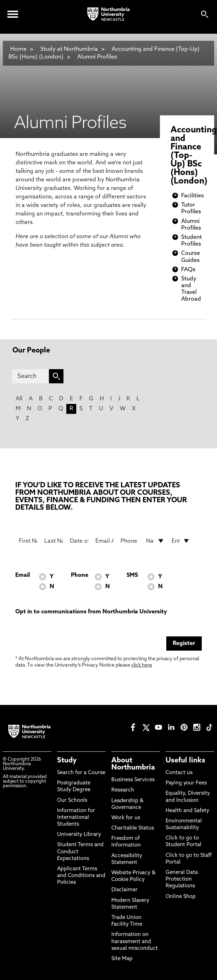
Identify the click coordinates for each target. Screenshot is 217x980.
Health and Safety (187, 811)
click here (142, 665)
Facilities (193, 196)
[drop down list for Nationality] (155, 541)
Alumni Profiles (97, 57)
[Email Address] (105, 541)
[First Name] (28, 541)
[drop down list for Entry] (181, 541)
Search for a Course (81, 773)
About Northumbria (133, 764)
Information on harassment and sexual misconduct (135, 941)
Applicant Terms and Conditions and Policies (81, 876)
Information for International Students (76, 818)
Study (67, 761)
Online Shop (181, 897)
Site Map (122, 959)
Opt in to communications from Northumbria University (91, 612)
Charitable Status (133, 828)
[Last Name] (54, 541)
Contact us (179, 773)
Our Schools (72, 801)
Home (18, 49)
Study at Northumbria (69, 49)
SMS (132, 575)
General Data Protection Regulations (182, 879)
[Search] (31, 376)
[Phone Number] (130, 541)
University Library (79, 835)
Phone (80, 575)
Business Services (133, 780)
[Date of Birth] (79, 541)
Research (123, 790)
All (19, 399)
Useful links (185, 761)
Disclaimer (124, 890)
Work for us (126, 818)
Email (23, 575)
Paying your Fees (186, 783)
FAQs (188, 270)
